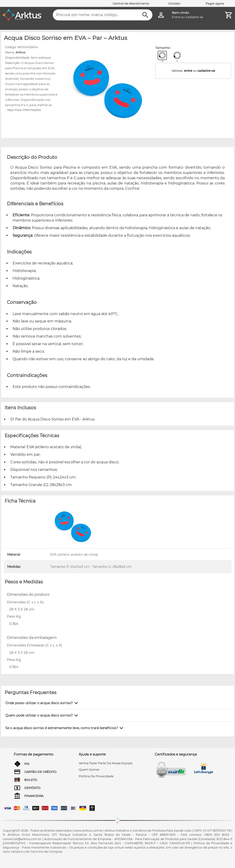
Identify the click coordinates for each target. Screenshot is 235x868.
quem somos (89, 769)
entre (188, 71)
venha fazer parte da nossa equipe (106, 763)
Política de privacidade (96, 776)
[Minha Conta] (161, 15)
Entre (176, 17)
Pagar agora (215, 3)
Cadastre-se (194, 17)
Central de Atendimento (131, 3)
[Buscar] (145, 15)
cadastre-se (206, 71)
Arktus (20, 52)
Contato (174, 3)
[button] (42, 703)
